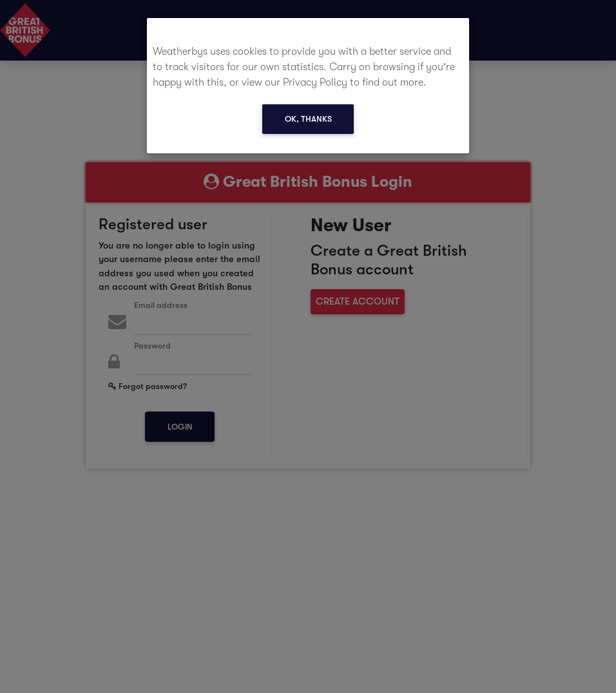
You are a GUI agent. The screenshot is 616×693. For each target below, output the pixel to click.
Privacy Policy (315, 82)
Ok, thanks (308, 119)
